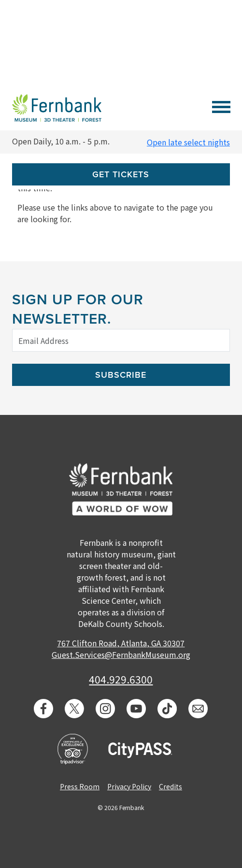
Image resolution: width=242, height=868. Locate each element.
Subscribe (121, 375)
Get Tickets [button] (121, 174)
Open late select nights (188, 142)
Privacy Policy (129, 786)
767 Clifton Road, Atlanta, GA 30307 (121, 643)
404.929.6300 (121, 679)
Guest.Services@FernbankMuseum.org (121, 655)
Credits (171, 786)
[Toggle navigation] (221, 106)
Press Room (80, 786)
